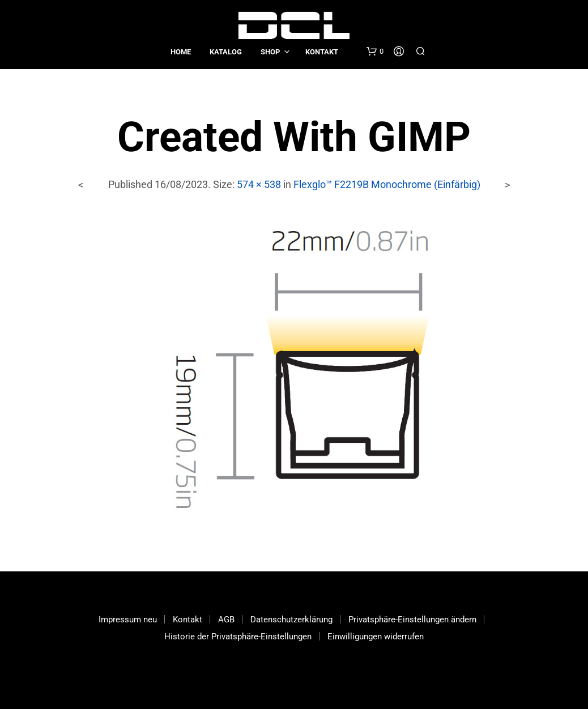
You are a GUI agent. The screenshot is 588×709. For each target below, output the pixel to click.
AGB (226, 620)
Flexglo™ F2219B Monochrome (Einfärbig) (387, 184)
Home (181, 52)
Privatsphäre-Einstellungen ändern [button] (412, 620)
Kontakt (322, 52)
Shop (270, 52)
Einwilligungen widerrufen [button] (376, 637)
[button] (375, 52)
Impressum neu (128, 620)
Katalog (226, 52)
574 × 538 (259, 184)
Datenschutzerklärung (291, 620)
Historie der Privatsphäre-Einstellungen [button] (238, 637)
